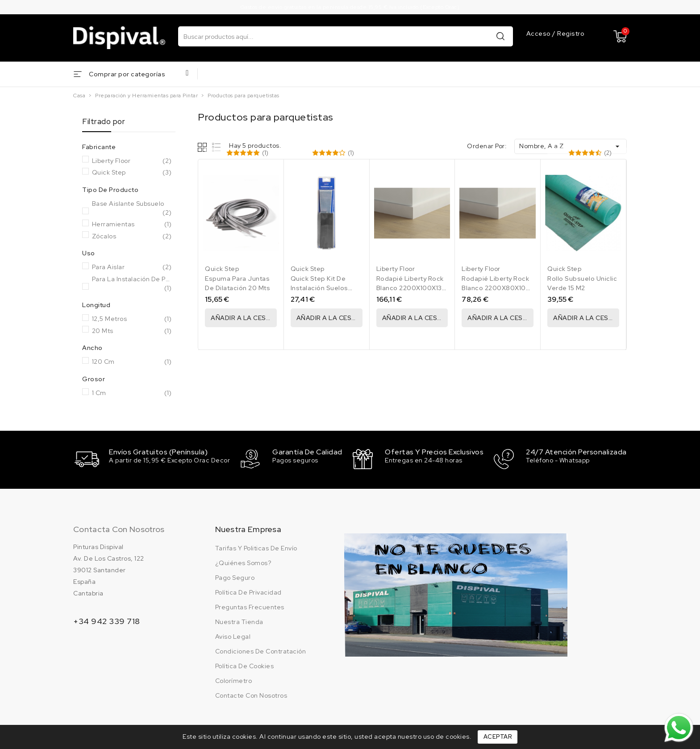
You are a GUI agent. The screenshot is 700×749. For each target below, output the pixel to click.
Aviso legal (233, 636)
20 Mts (132, 331)
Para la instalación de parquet (132, 284)
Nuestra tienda (239, 621)
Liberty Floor (132, 161)
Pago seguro (235, 577)
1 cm (132, 393)
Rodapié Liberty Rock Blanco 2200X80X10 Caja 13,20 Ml (495, 288)
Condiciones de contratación (261, 650)
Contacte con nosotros (251, 695)
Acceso (540, 33)
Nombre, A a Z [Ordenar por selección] (571, 146)
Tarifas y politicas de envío (256, 547)
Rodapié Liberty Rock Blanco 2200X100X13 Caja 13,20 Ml (410, 288)
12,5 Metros (132, 319)
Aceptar (498, 737)
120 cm (132, 362)
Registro (571, 33)
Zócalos (132, 237)
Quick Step (132, 173)
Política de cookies (245, 665)
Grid (203, 147)
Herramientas (132, 225)
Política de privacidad (248, 591)
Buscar (500, 36)
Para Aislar (132, 267)
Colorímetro (234, 680)
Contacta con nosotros (119, 528)
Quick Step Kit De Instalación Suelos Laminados (319, 288)
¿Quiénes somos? (243, 562)
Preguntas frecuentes (250, 606)
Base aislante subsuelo (132, 208)
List (217, 147)
